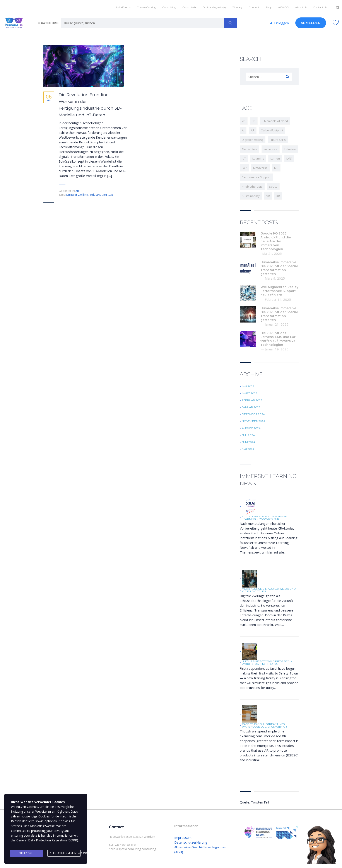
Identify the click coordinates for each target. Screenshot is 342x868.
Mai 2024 (248, 448)
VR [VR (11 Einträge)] (268, 194)
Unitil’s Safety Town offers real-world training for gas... (267, 661)
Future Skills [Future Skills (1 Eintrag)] (278, 138)
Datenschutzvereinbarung (64, 854)
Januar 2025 (251, 406)
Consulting (169, 6)
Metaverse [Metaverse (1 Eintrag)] (260, 166)
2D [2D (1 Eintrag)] (244, 119)
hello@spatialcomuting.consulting (131, 848)
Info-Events (123, 6)
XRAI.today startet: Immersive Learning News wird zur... (264, 516)
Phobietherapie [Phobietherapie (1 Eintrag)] (252, 185)
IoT (106, 193)
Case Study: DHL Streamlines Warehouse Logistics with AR (264, 724)
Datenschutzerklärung (191, 841)
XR (77, 189)
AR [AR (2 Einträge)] (253, 129)
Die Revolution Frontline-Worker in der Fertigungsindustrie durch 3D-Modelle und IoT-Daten (90, 103)
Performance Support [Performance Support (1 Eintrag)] (256, 176)
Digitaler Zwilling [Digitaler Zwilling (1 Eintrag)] (253, 138)
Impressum (183, 836)
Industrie (96, 193)
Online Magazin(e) (214, 6)
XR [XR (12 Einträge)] (278, 194)
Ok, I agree (27, 854)
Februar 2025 (252, 399)
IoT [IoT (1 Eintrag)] (244, 157)
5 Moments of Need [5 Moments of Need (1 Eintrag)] (275, 119)
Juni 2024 (249, 441)
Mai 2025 (248, 385)
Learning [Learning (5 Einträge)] (258, 157)
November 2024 (254, 420)
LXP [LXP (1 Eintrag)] (244, 166)
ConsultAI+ (189, 6)
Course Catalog (146, 6)
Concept (254, 6)
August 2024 (251, 427)
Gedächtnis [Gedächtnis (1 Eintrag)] (250, 148)
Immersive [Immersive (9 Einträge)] (271, 148)
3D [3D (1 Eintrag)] (254, 119)
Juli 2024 (248, 434)
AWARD (284, 6)
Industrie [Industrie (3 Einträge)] (290, 148)
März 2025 (249, 392)
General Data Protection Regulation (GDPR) (47, 842)
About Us (301, 6)
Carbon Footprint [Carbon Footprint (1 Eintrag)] (272, 129)
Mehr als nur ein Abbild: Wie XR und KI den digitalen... (269, 589)
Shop (269, 6)
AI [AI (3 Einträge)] (243, 129)
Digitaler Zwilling (77, 193)
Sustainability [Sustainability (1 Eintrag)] (251, 194)
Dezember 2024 (253, 413)
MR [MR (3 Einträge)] (276, 166)
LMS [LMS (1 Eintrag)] (289, 157)
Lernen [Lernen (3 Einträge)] (275, 157)
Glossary (237, 6)
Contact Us (320, 6)
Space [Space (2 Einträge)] (273, 185)
